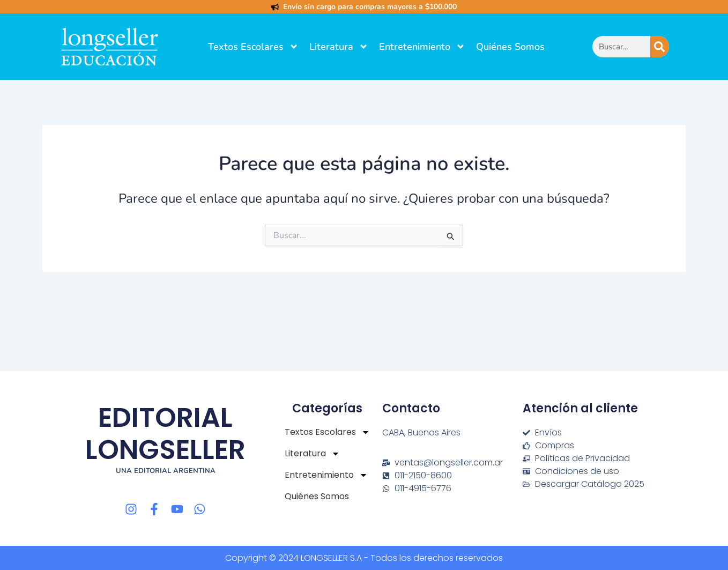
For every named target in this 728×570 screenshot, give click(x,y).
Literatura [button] (339, 47)
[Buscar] (660, 47)
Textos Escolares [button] (253, 47)
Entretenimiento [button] (422, 47)
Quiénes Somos (510, 47)
